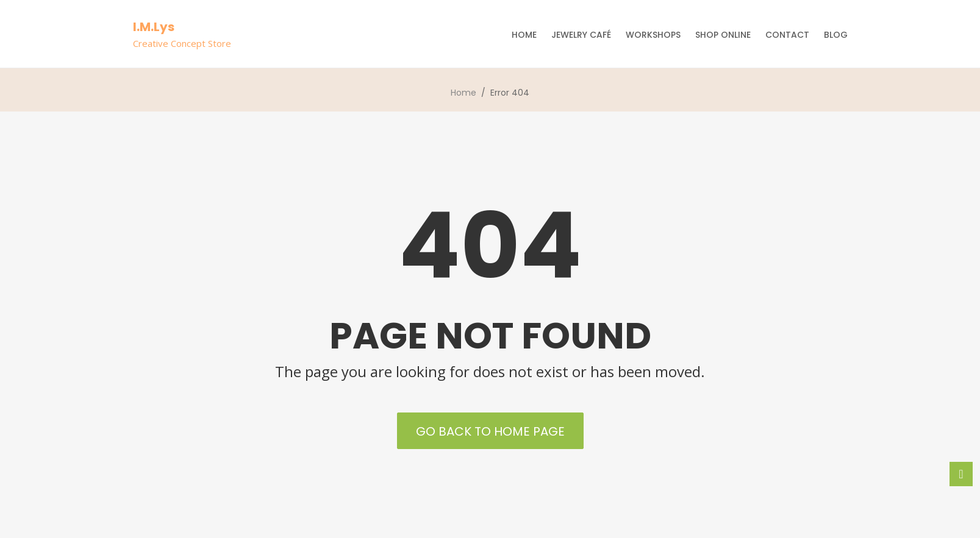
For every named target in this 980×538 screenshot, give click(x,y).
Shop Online (723, 35)
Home (524, 35)
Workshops (653, 35)
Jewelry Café (581, 35)
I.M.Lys (154, 27)
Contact (787, 35)
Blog (836, 35)
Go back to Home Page (490, 431)
